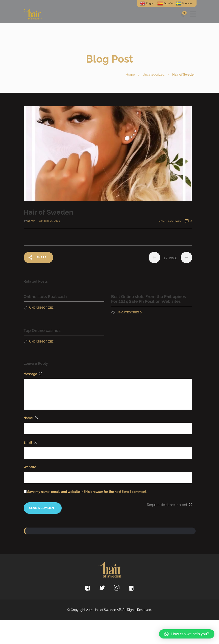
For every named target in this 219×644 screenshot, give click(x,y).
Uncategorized (154, 75)
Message (33, 374)
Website (30, 467)
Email (30, 442)
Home (130, 75)
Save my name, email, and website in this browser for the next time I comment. (87, 492)
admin (32, 221)
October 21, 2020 (50, 221)
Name (31, 418)
